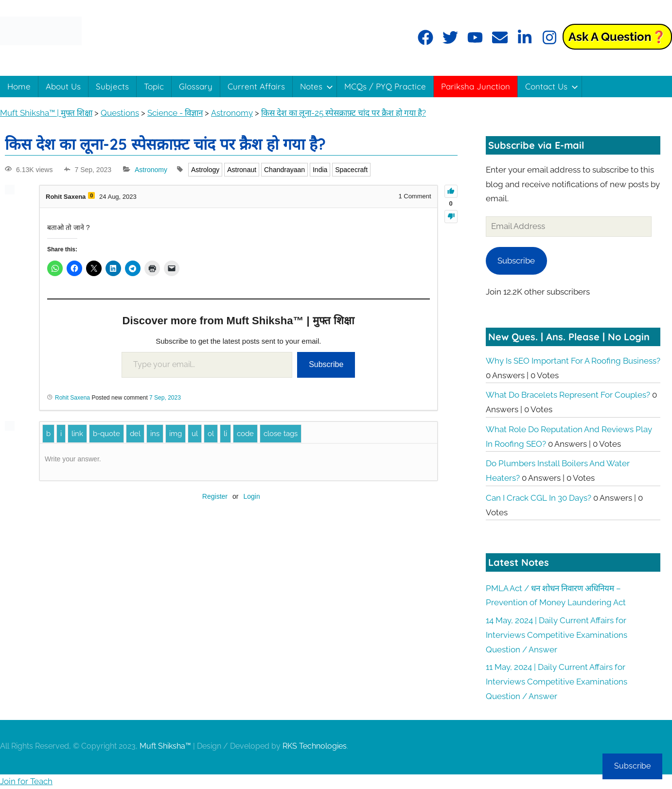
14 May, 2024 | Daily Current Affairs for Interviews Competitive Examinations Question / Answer (557, 635)
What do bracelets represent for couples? (568, 395)
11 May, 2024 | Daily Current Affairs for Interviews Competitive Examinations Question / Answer (557, 682)
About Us (63, 86)
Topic (154, 86)
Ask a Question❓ (617, 37)
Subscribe (326, 364)
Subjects (112, 86)
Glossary (196, 86)
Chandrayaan (284, 170)
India (320, 170)
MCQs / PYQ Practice (385, 86)
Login (251, 496)
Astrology (205, 170)
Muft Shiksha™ (165, 746)
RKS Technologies (315, 746)
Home (19, 86)
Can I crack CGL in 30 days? (539, 498)
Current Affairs (256, 86)
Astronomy (151, 170)
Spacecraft (351, 170)
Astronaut (242, 170)
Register (215, 496)
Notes (317, 86)
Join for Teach (26, 781)
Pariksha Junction (476, 86)
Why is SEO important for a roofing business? (573, 361)
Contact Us (552, 86)
